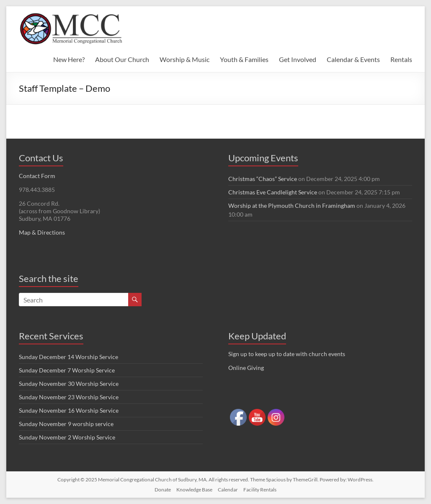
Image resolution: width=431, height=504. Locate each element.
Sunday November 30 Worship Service (69, 384)
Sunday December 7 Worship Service (67, 370)
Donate (163, 490)
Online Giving (246, 368)
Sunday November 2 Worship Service (67, 437)
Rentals (401, 59)
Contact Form (37, 176)
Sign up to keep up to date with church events (287, 354)
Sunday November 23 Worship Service (69, 397)
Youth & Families (244, 59)
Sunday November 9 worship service (66, 424)
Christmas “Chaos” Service (263, 179)
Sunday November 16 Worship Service (69, 410)
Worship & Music (185, 59)
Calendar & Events (353, 59)
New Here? (69, 59)
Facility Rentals (260, 490)
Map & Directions (42, 232)
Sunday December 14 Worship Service (68, 357)
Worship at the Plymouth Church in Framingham (292, 205)
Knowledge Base (194, 490)
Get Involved (298, 59)
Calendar (228, 490)
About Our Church (122, 59)
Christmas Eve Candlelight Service (273, 192)
